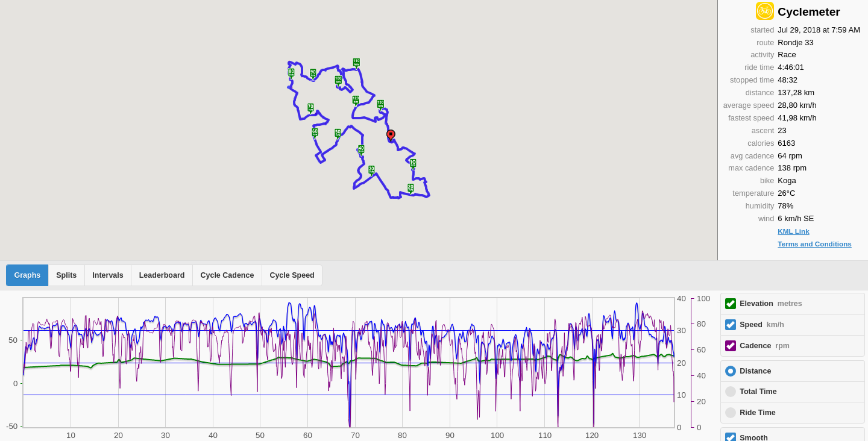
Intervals (108, 275)
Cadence (765, 346)
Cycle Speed (292, 275)
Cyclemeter (809, 12)
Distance (755, 371)
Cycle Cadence (227, 275)
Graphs (28, 275)
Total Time (758, 392)
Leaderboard (162, 275)
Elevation (771, 304)
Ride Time (758, 413)
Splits (66, 275)
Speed (762, 325)
